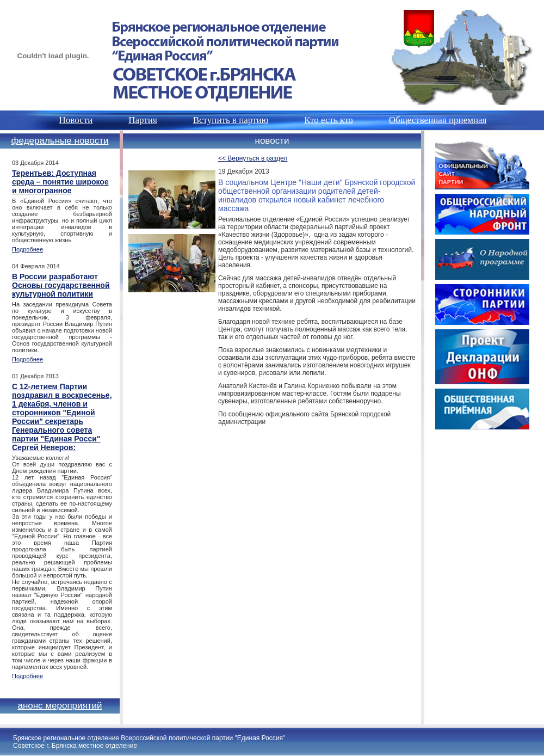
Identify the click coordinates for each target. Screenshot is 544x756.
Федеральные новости (60, 141)
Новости (76, 120)
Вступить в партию (231, 120)
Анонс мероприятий (60, 706)
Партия (143, 120)
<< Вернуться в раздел (253, 158)
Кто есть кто (328, 120)
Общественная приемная (438, 120)
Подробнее (27, 249)
